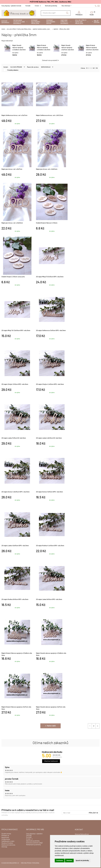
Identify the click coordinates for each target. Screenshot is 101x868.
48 (94, 68)
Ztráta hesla (6, 839)
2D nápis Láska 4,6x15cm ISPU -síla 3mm (15, 546)
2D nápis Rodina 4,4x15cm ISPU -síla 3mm (50, 546)
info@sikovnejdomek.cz (99, 6)
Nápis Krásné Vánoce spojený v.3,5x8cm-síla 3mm (44, 48)
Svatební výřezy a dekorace (64, 22)
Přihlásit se (94, 813)
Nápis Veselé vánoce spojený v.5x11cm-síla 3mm (68, 48)
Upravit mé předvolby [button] (82, 860)
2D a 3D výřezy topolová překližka (81, 22)
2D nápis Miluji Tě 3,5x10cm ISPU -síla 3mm (16, 330)
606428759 (96, 6)
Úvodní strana (6, 834)
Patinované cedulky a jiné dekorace (19, 22)
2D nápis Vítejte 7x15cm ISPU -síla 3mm (15, 384)
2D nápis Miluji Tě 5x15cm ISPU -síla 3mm (50, 277)
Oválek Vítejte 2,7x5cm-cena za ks (13, 277)
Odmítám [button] (69, 860)
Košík (93, 13)
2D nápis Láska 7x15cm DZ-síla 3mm (14, 438)
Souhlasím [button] (60, 860)
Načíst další (51, 726)
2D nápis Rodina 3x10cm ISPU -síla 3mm (15, 599)
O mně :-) (38, 6)
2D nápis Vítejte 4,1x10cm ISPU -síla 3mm (50, 384)
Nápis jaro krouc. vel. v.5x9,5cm (47, 169)
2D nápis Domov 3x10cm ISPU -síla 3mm (49, 492)
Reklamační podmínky (34, 845)
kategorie (97, 22)
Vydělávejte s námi (8, 841)
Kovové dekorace (5, 22)
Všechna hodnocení (51, 761)
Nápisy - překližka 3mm (62, 29)
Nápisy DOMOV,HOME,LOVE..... (42, 29)
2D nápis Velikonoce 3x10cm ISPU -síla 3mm (51, 330)
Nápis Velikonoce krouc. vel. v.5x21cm (14, 115)
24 (90, 68)
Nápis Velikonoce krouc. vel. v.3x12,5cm (50, 115)
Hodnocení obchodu (8, 845)
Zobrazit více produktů (50, 60)
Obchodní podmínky (51, 6)
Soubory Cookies (7, 843)
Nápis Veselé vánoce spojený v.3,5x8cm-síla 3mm (19, 48)
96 (97, 68)
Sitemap (4, 847)
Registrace (5, 837)
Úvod (3, 29)
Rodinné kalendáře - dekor (51, 22)
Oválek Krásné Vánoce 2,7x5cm (47, 223)
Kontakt (28, 6)
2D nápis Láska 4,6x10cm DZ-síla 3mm (49, 438)
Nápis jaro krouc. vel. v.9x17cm (12, 169)
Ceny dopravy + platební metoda (11, 6)
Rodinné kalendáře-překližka (36, 22)
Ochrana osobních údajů (34, 843)
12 (87, 68)
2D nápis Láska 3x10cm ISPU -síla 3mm (49, 599)
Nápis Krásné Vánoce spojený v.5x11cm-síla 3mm (92, 48)
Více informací (66, 6)
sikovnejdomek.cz (13, 863)
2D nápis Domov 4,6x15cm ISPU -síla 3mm (15, 492)
